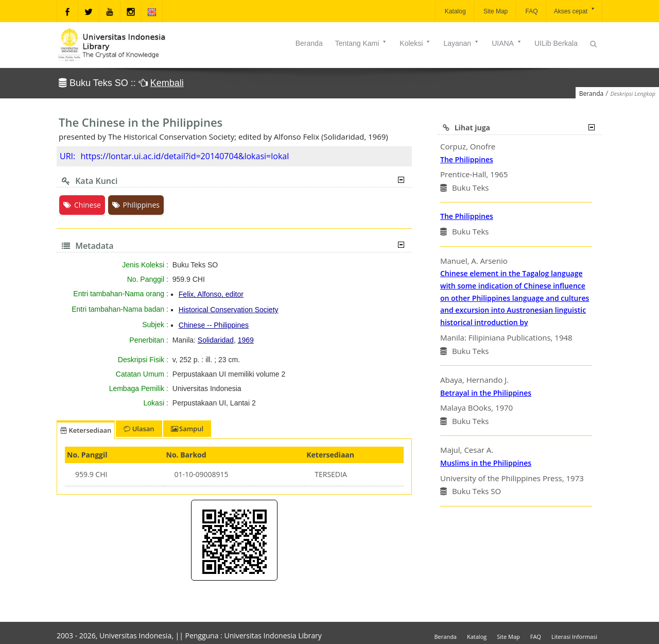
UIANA (507, 43)
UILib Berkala (556, 43)
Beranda (309, 43)
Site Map (495, 11)
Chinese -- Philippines (214, 325)
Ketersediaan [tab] (86, 430)
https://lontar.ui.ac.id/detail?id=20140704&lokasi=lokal (185, 156)
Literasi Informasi (574, 637)
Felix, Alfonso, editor (211, 294)
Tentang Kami (361, 43)
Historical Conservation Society (229, 310)
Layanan (461, 43)
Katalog (455, 11)
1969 (246, 340)
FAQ (531, 11)
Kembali (167, 83)
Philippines (136, 205)
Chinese (82, 205)
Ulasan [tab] (139, 429)
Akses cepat (575, 11)
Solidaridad (216, 340)
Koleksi (415, 43)
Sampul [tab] (187, 429)
